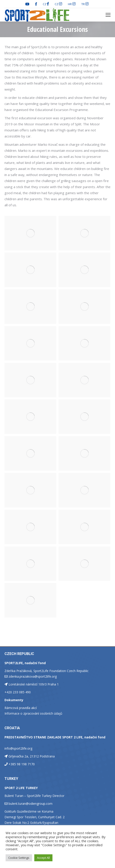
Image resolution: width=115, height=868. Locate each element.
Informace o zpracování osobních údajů (33, 713)
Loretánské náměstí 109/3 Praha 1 (34, 684)
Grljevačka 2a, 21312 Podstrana (32, 756)
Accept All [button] (43, 858)
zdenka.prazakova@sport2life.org (33, 676)
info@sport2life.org (18, 748)
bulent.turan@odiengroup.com (30, 804)
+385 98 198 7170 (22, 764)
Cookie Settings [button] (19, 858)
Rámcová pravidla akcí (21, 708)
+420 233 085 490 (18, 692)
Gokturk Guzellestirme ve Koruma (29, 811)
